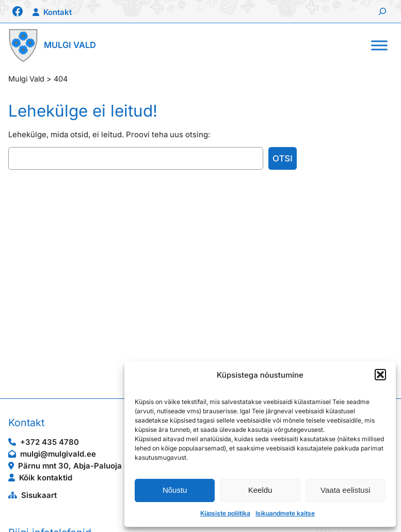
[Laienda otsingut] (382, 11)
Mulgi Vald (70, 45)
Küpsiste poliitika (225, 513)
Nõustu (175, 490)
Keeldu (260, 490)
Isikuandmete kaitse (285, 513)
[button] (380, 375)
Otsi (283, 158)
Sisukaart (39, 495)
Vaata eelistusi (345, 490)
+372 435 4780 (50, 442)
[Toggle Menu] (379, 45)
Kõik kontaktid (46, 478)
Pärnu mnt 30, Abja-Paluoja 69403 (84, 466)
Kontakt (58, 12)
